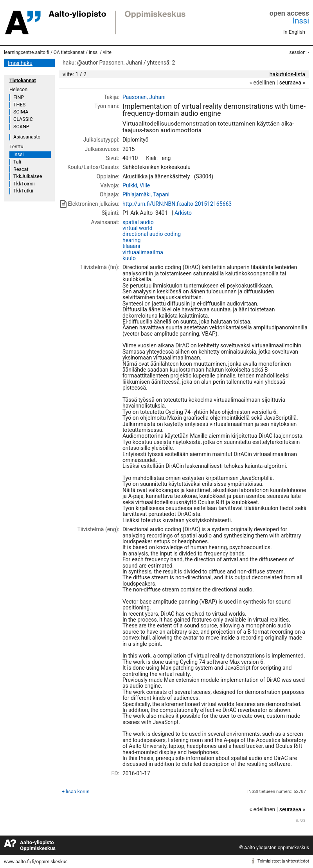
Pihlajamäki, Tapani (146, 194)
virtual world (138, 228)
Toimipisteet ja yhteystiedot (283, 861)
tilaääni (131, 246)
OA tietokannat (69, 52)
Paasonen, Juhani (144, 97)
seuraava (290, 83)
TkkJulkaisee (28, 176)
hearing (132, 240)
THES (19, 105)
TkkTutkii (23, 191)
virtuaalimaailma (143, 252)
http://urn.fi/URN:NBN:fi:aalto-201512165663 (177, 204)
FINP (19, 97)
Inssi (301, 21)
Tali (17, 162)
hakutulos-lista (287, 74)
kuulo (129, 258)
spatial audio (138, 222)
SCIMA (21, 112)
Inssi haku (20, 63)
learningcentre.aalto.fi (27, 52)
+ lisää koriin (76, 792)
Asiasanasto (27, 137)
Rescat (21, 169)
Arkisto (183, 213)
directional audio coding (152, 234)
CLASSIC (23, 119)
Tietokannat (23, 80)
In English (294, 32)
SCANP (21, 127)
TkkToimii (24, 184)
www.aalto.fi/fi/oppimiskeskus (36, 862)
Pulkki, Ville (136, 185)
